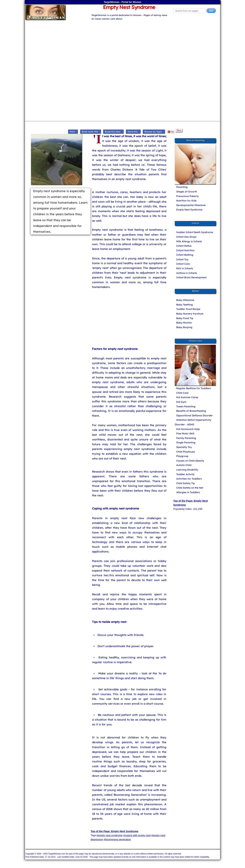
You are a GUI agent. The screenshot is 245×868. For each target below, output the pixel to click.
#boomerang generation (117, 839)
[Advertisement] (122, 44)
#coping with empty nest (137, 835)
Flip (171, 132)
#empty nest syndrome (110, 835)
